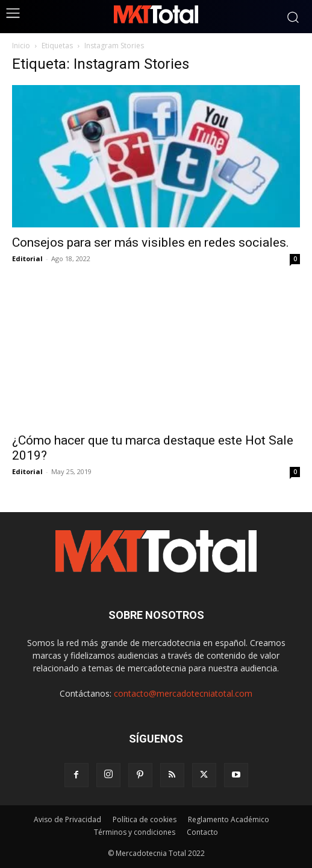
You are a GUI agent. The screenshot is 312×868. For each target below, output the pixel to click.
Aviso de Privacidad (67, 819)
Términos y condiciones (135, 832)
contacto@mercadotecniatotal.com (183, 693)
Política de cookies (145, 819)
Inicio (21, 46)
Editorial (27, 258)
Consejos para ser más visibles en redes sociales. (151, 242)
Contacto (202, 832)
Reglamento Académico (229, 819)
